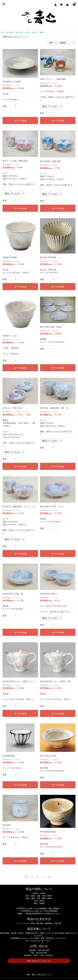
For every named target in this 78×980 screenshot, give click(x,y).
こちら (35, 941)
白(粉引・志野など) (32, 32)
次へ (50, 877)
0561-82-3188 (43, 950)
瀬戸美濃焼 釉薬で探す (15, 32)
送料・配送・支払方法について (39, 975)
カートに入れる (20, 121)
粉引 (42, 32)
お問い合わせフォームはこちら (39, 961)
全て (3, 32)
